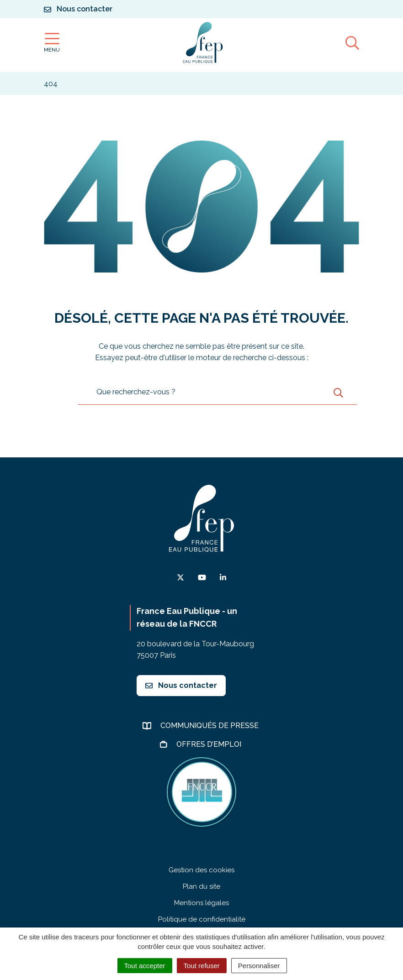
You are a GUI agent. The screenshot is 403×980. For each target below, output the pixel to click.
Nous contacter (181, 685)
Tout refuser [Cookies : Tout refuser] (202, 966)
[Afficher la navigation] (52, 43)
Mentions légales (201, 903)
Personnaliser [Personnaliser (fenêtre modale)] (259, 966)
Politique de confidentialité (202, 919)
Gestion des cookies (201, 870)
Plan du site (201, 886)
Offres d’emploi (210, 744)
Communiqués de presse (210, 726)
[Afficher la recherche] (352, 42)
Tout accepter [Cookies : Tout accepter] (145, 966)
